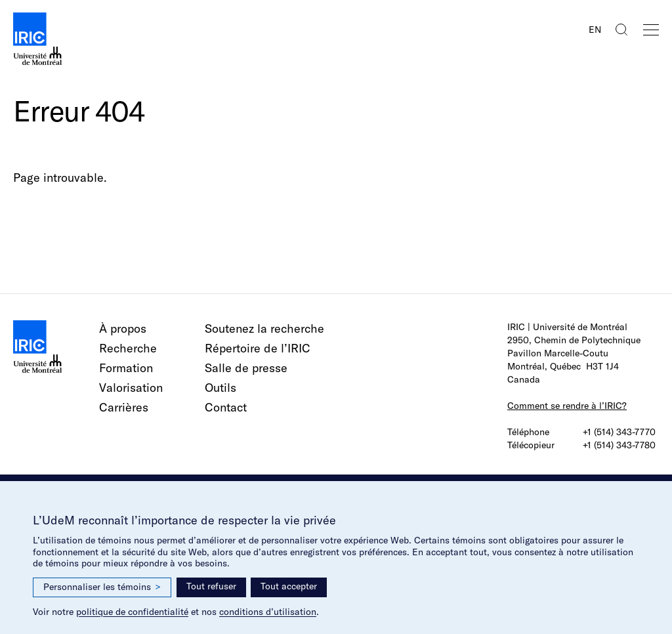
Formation (126, 368)
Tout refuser (211, 586)
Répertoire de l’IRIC (258, 348)
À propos (123, 328)
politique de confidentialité (132, 612)
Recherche (128, 348)
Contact (226, 407)
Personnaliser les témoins (102, 587)
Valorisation (131, 388)
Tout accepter (289, 586)
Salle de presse (246, 368)
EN (595, 30)
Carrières (124, 407)
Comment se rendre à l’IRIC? (567, 406)
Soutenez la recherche (264, 328)
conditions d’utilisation (268, 612)
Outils (220, 388)
